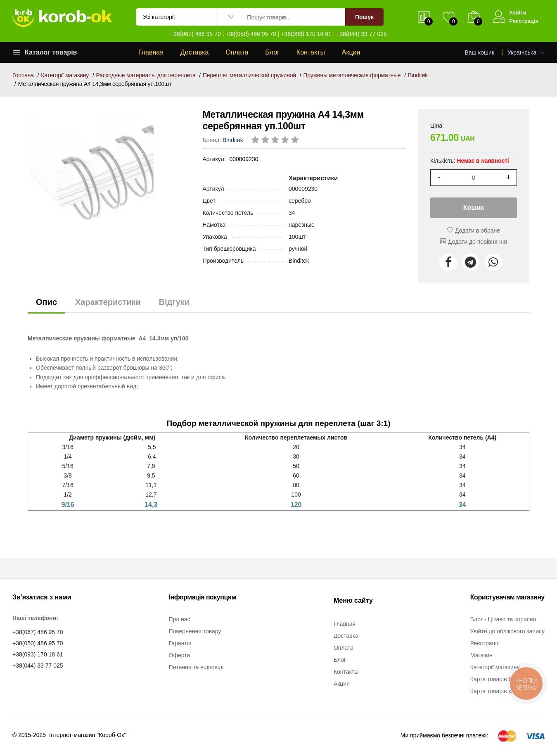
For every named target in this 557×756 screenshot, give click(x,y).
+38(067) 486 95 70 (196, 34)
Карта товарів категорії (501, 691)
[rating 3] (276, 140)
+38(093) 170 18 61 (306, 34)
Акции (351, 52)
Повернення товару (195, 631)
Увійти (518, 13)
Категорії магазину (65, 75)
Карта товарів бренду (499, 679)
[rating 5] (296, 140)
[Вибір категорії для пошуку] (177, 17)
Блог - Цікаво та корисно (503, 619)
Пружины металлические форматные (352, 75)
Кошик (474, 208)
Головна (23, 75)
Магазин (481, 655)
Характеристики (108, 302)
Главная (151, 52)
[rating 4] (286, 140)
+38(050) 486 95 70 (251, 34)
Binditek (418, 75)
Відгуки (174, 302)
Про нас (180, 619)
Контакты (311, 52)
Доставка (195, 52)
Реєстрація (524, 21)
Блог (272, 52)
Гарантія (180, 643)
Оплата (237, 52)
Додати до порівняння (474, 242)
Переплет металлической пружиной (249, 75)
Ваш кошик (480, 52)
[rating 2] (266, 140)
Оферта (180, 655)
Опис (46, 302)
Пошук (364, 17)
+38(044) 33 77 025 (361, 34)
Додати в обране (474, 231)
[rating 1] (256, 140)
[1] (473, 178)
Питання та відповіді (196, 667)
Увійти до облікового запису (507, 631)
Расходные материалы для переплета (146, 75)
